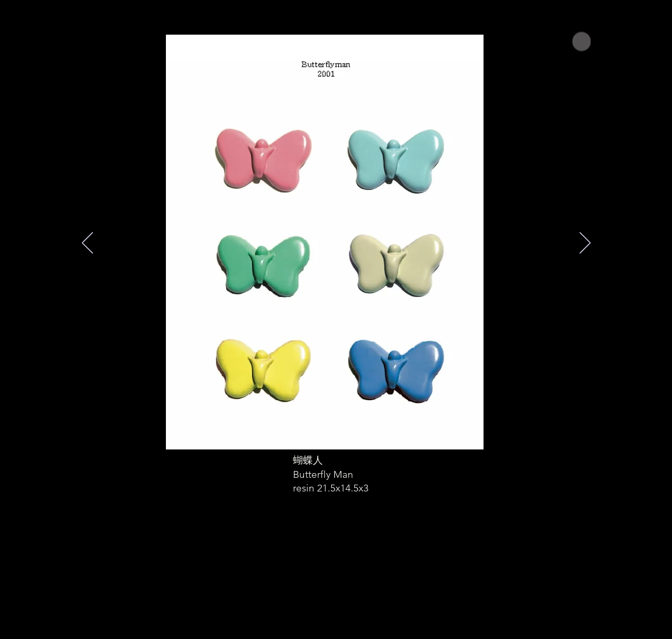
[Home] (581, 41)
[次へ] (585, 244)
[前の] (87, 244)
